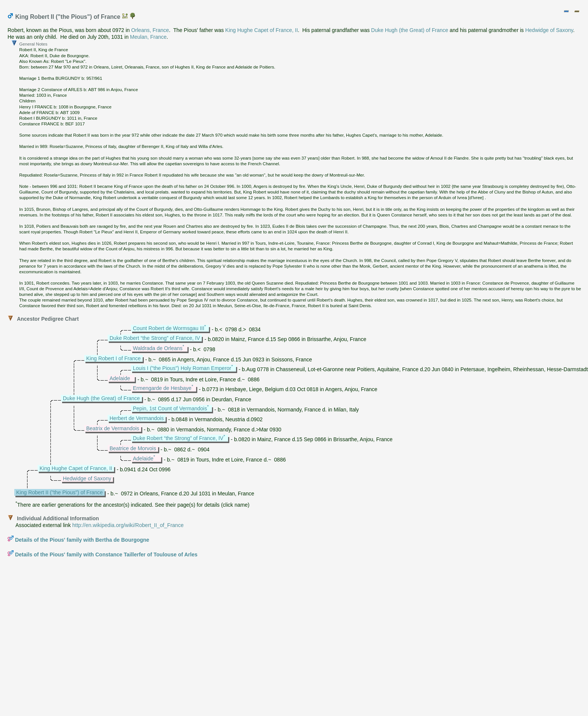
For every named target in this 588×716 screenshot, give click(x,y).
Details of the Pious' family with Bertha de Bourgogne (82, 540)
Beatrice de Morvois (133, 448)
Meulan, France (148, 37)
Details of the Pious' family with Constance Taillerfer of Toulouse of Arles (106, 555)
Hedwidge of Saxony (549, 30)
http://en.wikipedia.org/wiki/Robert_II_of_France (128, 525)
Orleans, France (150, 30)
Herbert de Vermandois (137, 418)
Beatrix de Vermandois (113, 428)
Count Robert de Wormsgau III (169, 328)
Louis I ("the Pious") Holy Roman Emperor (182, 368)
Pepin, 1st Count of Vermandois (170, 408)
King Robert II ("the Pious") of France (59, 492)
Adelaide (120, 378)
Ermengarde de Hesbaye (162, 388)
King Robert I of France (113, 358)
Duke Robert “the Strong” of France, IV (155, 338)
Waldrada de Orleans (158, 348)
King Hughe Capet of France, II (261, 30)
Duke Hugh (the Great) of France (410, 30)
